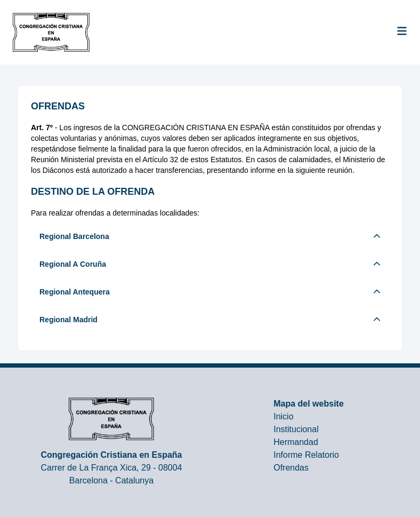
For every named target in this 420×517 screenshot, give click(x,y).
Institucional (296, 429)
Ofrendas (291, 468)
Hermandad (296, 442)
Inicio (283, 416)
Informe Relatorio (306, 455)
